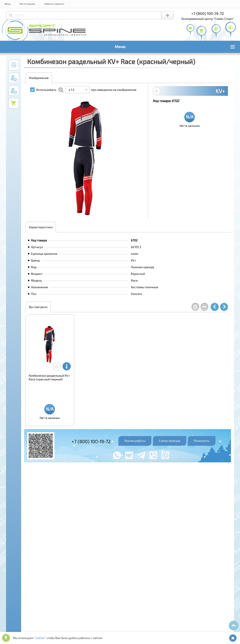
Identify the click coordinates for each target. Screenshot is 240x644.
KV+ (220, 91)
